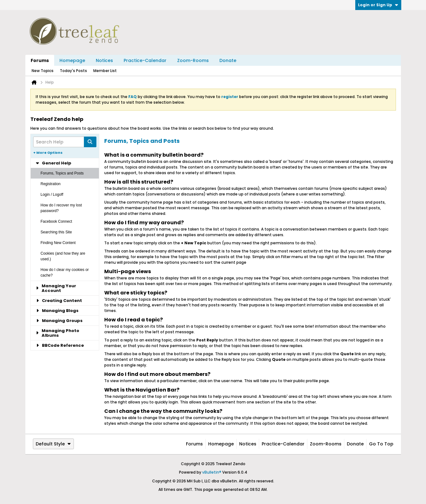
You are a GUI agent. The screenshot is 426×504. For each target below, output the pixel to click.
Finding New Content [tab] (58, 243)
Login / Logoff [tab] (52, 195)
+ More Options (48, 153)
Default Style (53, 444)
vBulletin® (212, 472)
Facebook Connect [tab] (56, 221)
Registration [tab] (51, 184)
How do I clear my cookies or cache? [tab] (65, 273)
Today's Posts (73, 71)
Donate (228, 60)
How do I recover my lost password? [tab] (61, 208)
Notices (104, 60)
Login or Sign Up (378, 5)
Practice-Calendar (145, 60)
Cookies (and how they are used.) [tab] (63, 256)
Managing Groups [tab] (59, 321)
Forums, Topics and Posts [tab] (62, 173)
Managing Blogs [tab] (57, 311)
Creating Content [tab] (59, 301)
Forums (40, 60)
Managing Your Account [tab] (56, 288)
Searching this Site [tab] (56, 232)
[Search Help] (65, 142)
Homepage (72, 60)
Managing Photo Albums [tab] (58, 333)
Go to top (381, 444)
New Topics (43, 71)
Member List (105, 71)
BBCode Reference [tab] (60, 345)
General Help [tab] (54, 163)
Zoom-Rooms (193, 60)
